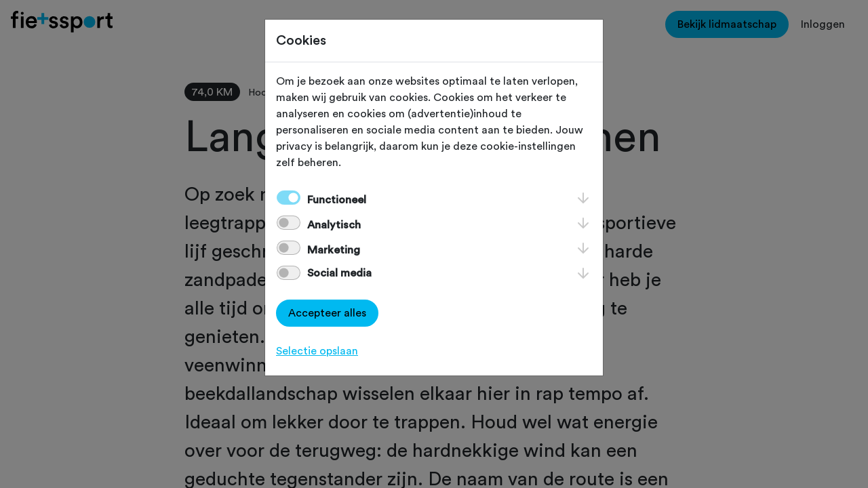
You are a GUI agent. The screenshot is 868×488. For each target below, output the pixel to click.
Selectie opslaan (317, 351)
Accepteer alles (327, 313)
